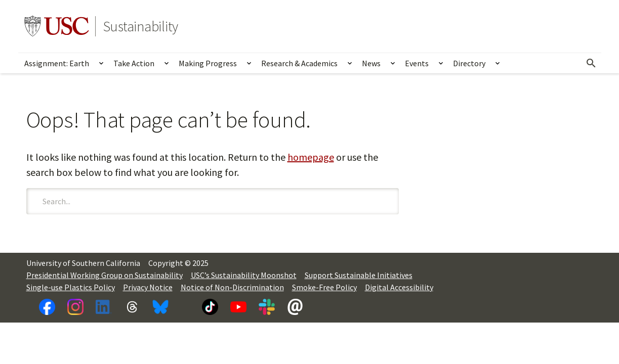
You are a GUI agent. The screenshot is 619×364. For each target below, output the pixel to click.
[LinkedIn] (104, 307)
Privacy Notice (148, 287)
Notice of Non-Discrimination (232, 287)
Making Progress (208, 63)
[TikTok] (210, 307)
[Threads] (132, 307)
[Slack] (267, 307)
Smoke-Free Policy (324, 287)
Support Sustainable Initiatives (359, 275)
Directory (469, 63)
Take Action (134, 63)
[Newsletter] (295, 307)
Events (417, 63)
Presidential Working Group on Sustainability (105, 275)
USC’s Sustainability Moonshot (244, 275)
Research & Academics (299, 63)
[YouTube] (238, 307)
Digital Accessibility (399, 287)
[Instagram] (75, 307)
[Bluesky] (160, 307)
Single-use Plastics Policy (71, 287)
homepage (311, 157)
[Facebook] (47, 307)
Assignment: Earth (57, 63)
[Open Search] (591, 63)
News (371, 63)
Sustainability (141, 26)
